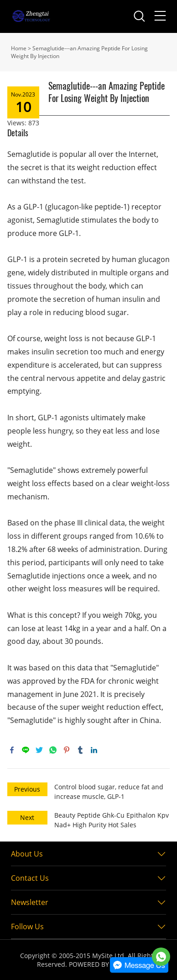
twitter (39, 750)
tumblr (80, 750)
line (26, 750)
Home (19, 48)
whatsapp (53, 750)
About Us (27, 854)
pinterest (67, 750)
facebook (12, 750)
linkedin (94, 750)
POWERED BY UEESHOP (104, 964)
